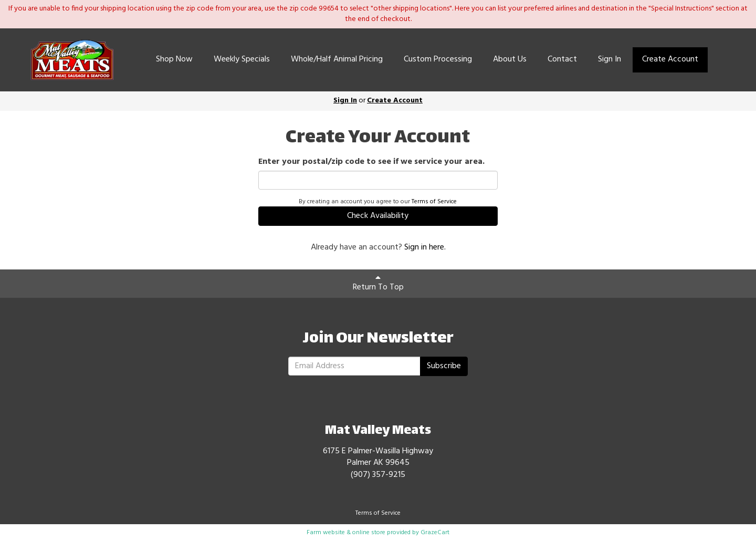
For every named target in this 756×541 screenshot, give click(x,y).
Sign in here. (425, 247)
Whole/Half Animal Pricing (337, 59)
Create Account (670, 59)
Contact (562, 59)
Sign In (610, 59)
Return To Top (378, 284)
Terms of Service (434, 202)
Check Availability (378, 216)
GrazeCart (435, 533)
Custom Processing (438, 59)
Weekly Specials (242, 59)
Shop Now (174, 59)
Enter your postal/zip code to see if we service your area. (371, 162)
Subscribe (444, 366)
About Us (510, 59)
